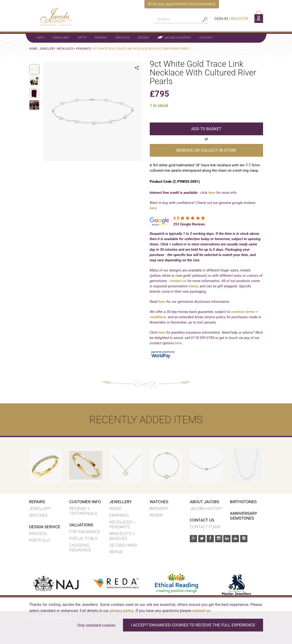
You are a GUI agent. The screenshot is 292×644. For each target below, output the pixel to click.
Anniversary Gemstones (244, 516)
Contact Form (205, 527)
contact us (178, 281)
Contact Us (202, 520)
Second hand (123, 545)
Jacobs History (206, 508)
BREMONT (159, 508)
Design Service (45, 527)
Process (38, 534)
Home (33, 49)
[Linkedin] (227, 539)
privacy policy (122, 611)
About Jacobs (204, 502)
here (212, 193)
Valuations (81, 525)
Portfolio (40, 540)
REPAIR (156, 515)
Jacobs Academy (174, 38)
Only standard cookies (96, 625)
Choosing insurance (80, 548)
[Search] (177, 19)
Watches (38, 515)
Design (143, 37)
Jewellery (61, 37)
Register (240, 19)
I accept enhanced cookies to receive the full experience (193, 625)
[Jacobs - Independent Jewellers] (54, 14)
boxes (194, 286)
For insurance (85, 532)
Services (122, 37)
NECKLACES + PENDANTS (74, 49)
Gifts (82, 37)
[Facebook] (210, 539)
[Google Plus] (193, 539)
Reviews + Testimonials (83, 511)
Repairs (101, 37)
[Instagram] (219, 539)
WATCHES (159, 502)
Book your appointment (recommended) (182, 4)
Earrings (119, 515)
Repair (116, 552)
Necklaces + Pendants (122, 524)
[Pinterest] (244, 539)
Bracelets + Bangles (122, 536)
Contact (206, 37)
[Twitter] (202, 539)
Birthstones (243, 502)
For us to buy (83, 538)
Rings (115, 508)
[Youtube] (235, 539)
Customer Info (85, 502)
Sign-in (221, 19)
